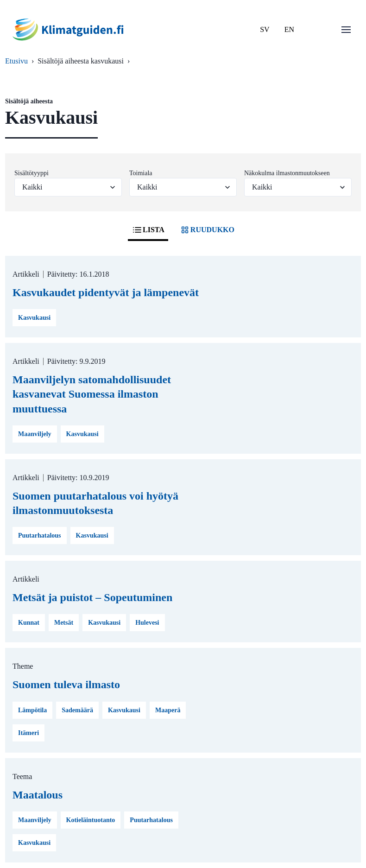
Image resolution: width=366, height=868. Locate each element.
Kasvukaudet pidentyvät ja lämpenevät (106, 292)
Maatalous (38, 795)
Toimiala (141, 173)
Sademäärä (77, 710)
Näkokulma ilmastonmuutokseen (287, 173)
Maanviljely (35, 434)
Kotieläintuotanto (91, 820)
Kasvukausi (34, 318)
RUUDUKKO (207, 230)
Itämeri (28, 733)
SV (265, 29)
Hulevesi (147, 623)
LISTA (148, 230)
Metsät (64, 623)
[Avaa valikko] (346, 30)
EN (289, 29)
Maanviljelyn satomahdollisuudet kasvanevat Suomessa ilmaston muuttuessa (92, 394)
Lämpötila (32, 710)
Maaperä (168, 710)
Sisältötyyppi (32, 173)
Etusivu (16, 61)
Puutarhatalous (40, 535)
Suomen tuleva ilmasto (66, 684)
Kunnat (29, 623)
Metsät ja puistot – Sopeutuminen (92, 597)
